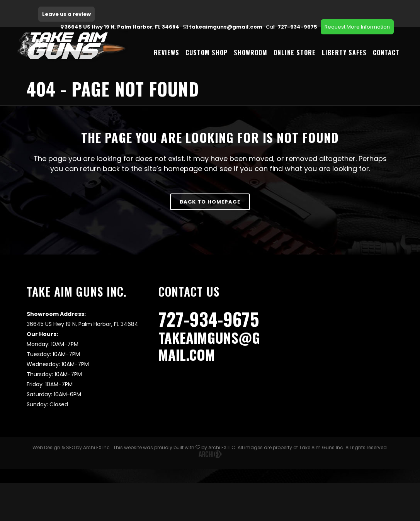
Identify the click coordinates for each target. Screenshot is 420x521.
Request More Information (357, 27)
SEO (71, 449)
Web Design (46, 449)
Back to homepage (210, 202)
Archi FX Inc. (97, 449)
